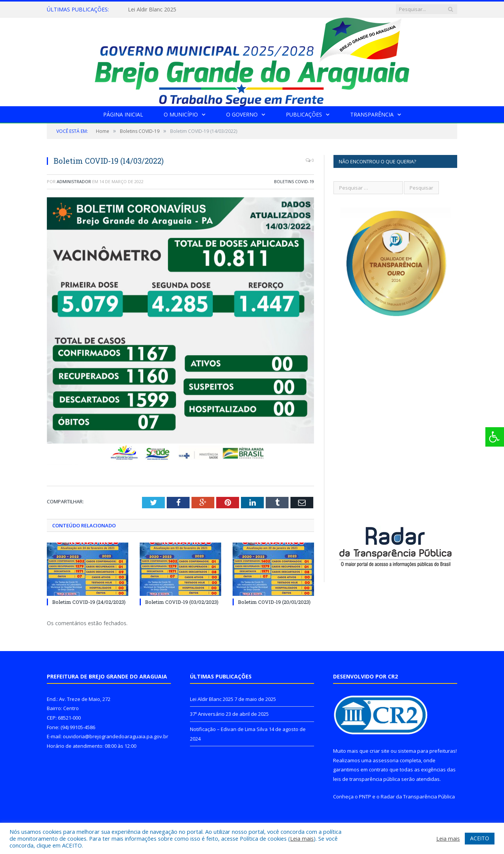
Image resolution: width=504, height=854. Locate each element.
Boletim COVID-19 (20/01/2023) (274, 602)
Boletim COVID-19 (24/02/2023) (89, 602)
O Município (181, 114)
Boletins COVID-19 (294, 181)
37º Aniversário (207, 714)
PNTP (365, 797)
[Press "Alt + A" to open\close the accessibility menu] (495, 437)
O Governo (242, 114)
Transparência (372, 114)
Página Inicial (123, 114)
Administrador (74, 181)
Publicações (304, 114)
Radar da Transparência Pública (418, 797)
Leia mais (302, 838)
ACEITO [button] (480, 838)
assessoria (386, 760)
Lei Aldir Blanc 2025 (152, 10)
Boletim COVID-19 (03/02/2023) (182, 602)
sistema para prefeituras (427, 751)
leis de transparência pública (367, 779)
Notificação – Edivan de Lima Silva (229, 729)
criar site (380, 751)
